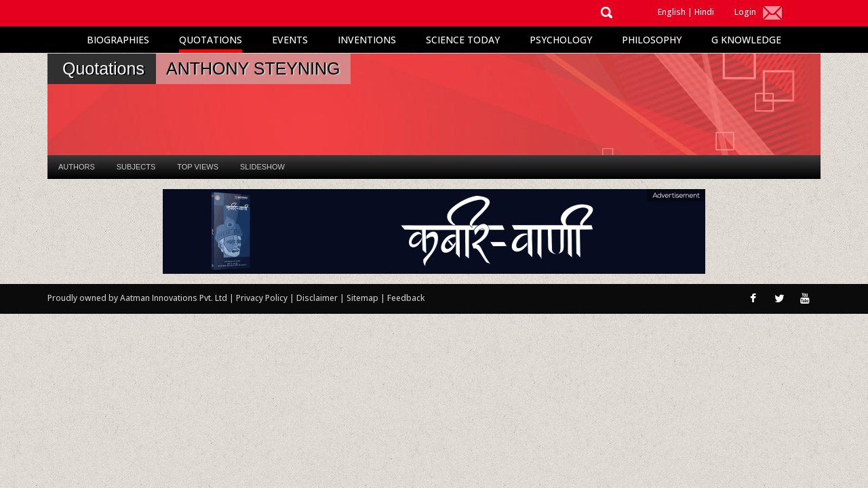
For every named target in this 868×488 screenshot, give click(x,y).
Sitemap (363, 298)
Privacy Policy (263, 298)
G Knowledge (746, 40)
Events (290, 40)
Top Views (198, 167)
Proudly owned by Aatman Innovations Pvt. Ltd (137, 298)
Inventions (367, 40)
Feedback (406, 298)
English (672, 12)
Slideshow (262, 167)
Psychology (561, 40)
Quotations (211, 40)
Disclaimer (317, 298)
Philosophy (652, 40)
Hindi (704, 12)
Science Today (463, 40)
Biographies (118, 40)
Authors (77, 167)
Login (745, 12)
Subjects (136, 167)
